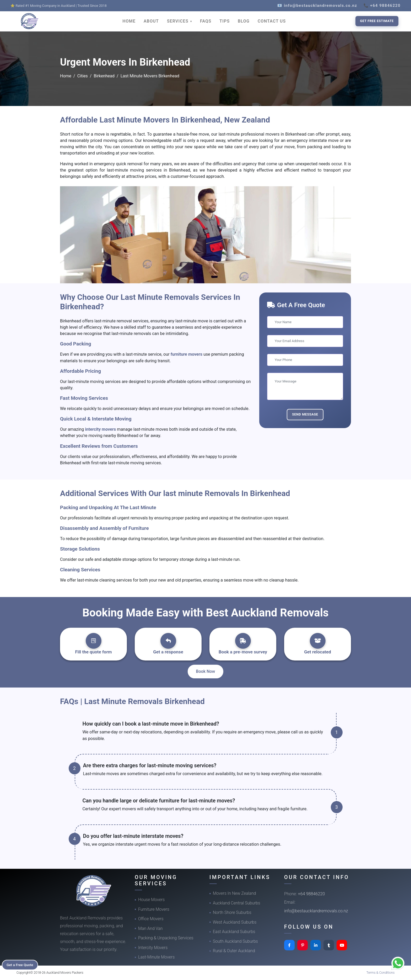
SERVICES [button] (178, 21)
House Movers (151, 900)
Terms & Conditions (381, 973)
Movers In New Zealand (234, 893)
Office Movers (151, 919)
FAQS (206, 21)
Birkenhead (104, 76)
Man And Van (150, 928)
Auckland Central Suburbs (237, 903)
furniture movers (187, 354)
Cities (83, 76)
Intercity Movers (153, 948)
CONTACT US (272, 21)
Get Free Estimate (377, 21)
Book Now (206, 671)
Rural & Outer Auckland (234, 951)
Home (66, 76)
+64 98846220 (312, 894)
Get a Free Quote (21, 965)
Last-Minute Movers (156, 957)
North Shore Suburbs (232, 912)
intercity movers (101, 429)
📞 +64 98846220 (382, 6)
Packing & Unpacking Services (166, 938)
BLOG (244, 21)
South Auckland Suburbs (235, 941)
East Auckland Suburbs (234, 932)
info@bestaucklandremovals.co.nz (316, 911)
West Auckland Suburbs (235, 922)
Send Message (305, 414)
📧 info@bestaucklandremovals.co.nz (317, 6)
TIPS (225, 21)
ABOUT (151, 21)
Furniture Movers (154, 909)
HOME (129, 21)
